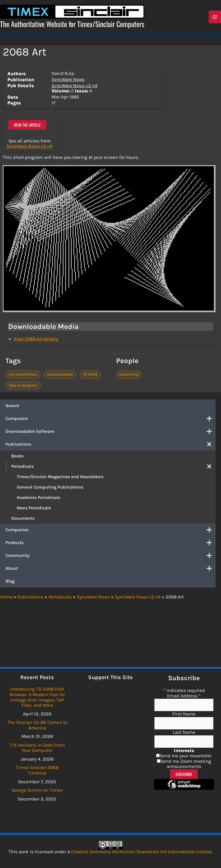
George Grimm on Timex (37, 790)
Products (110, 543)
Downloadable (60, 375)
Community (110, 556)
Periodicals (113, 467)
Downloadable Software (110, 432)
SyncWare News (68, 80)
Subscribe (184, 774)
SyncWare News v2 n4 (74, 86)
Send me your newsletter (186, 756)
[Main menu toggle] (215, 17)
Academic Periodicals (38, 498)
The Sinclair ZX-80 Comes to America (37, 725)
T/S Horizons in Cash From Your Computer (37, 748)
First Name (184, 714)
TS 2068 (90, 375)
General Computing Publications (50, 488)
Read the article (27, 125)
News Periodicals (34, 508)
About (110, 569)
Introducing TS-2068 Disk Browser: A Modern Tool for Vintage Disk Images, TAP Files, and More (37, 697)
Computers (110, 419)
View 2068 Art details (36, 340)
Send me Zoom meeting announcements (186, 764)
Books (17, 456)
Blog (10, 582)
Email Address (184, 696)
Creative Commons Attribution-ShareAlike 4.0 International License (141, 852)
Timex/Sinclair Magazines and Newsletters (60, 477)
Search (12, 406)
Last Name (184, 732)
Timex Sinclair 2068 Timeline (37, 770)
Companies (110, 530)
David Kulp (129, 375)
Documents (23, 519)
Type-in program (23, 386)
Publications (110, 445)
